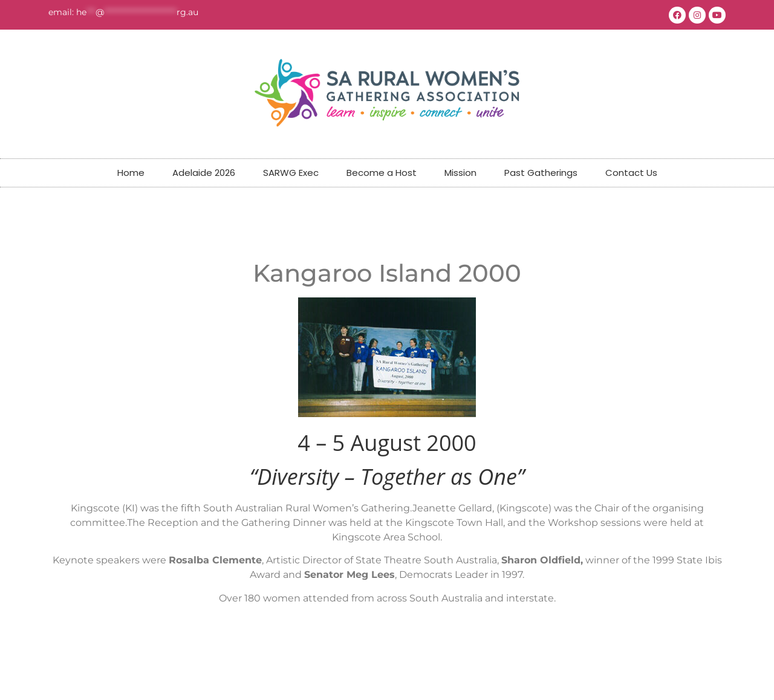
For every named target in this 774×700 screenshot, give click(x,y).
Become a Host (382, 173)
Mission (460, 173)
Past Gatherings (541, 173)
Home (131, 173)
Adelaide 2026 (204, 173)
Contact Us (631, 173)
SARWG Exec (291, 173)
